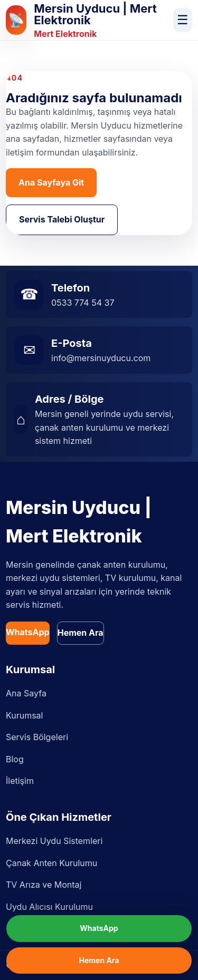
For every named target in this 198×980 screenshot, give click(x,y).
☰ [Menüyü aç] (183, 20)
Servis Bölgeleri (37, 737)
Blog (15, 759)
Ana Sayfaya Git (51, 182)
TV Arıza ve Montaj (44, 885)
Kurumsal (24, 715)
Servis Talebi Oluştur (62, 219)
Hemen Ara (81, 633)
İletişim (20, 781)
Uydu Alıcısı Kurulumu (49, 907)
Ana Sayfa (26, 693)
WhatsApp (28, 632)
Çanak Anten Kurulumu (51, 863)
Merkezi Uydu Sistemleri (54, 841)
